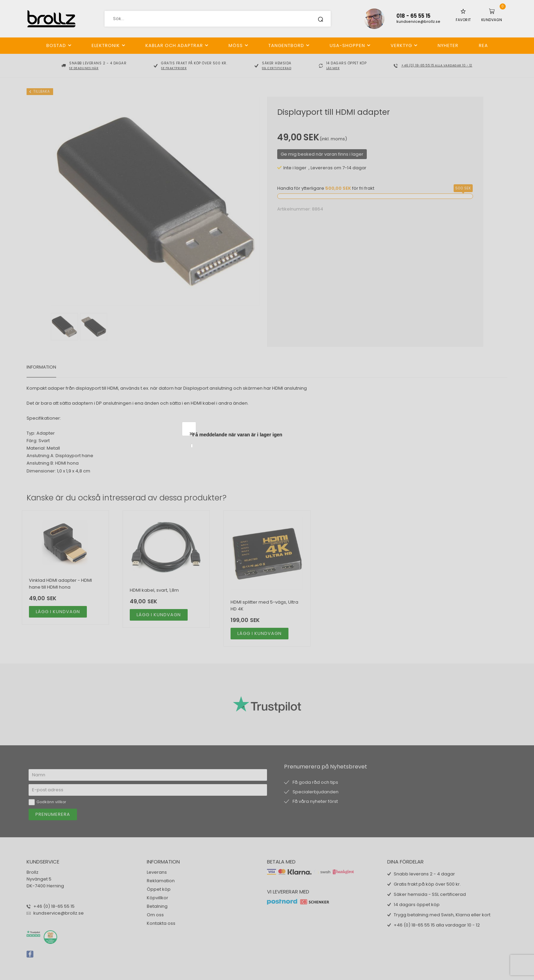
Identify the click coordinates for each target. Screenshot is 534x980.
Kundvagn (492, 20)
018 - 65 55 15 (413, 16)
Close (340, 434)
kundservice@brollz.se (418, 22)
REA (483, 45)
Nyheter (448, 45)
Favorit (463, 20)
